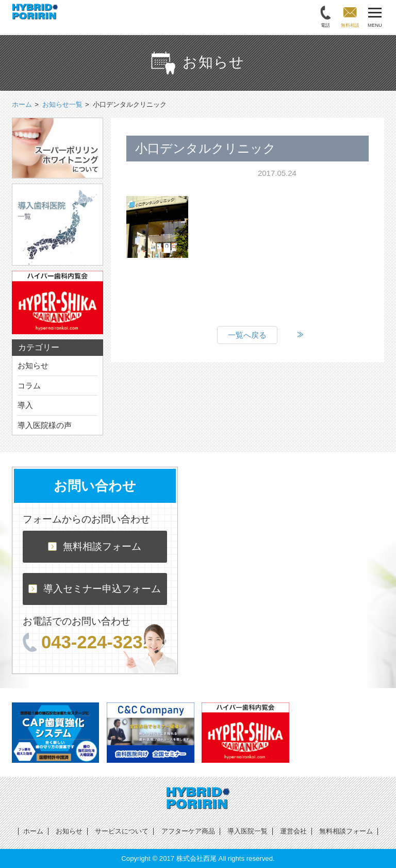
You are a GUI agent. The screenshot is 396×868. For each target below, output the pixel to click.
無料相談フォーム (95, 546)
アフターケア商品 (188, 831)
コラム (29, 386)
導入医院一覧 (247, 831)
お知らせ (33, 365)
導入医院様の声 (45, 425)
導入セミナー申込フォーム (95, 589)
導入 (25, 405)
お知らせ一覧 (62, 104)
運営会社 (293, 831)
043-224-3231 (88, 642)
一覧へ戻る (247, 335)
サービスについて (122, 831)
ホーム (33, 831)
